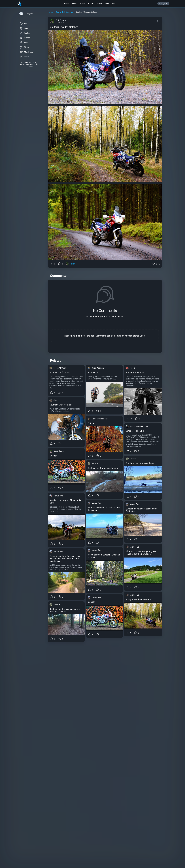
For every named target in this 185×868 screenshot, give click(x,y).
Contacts (28, 62)
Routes (91, 3)
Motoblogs (27, 52)
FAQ (23, 62)
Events (99, 3)
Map (107, 3)
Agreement (30, 64)
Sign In (163, 4)
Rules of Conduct (32, 65)
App (113, 3)
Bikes (83, 3)
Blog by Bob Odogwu (64, 12)
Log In (74, 336)
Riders (75, 3)
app (93, 336)
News (24, 57)
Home (67, 3)
